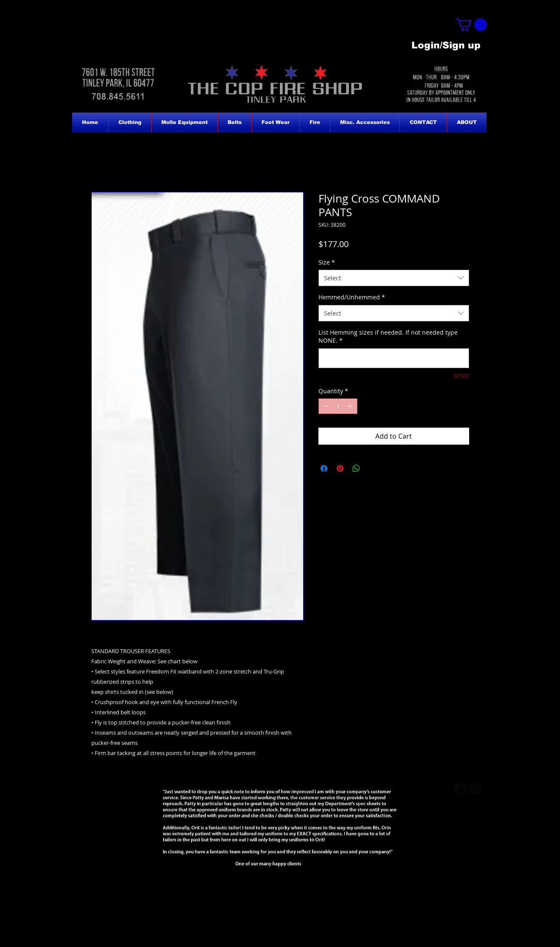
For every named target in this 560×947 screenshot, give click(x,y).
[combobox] (394, 278)
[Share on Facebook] (324, 468)
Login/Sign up (446, 45)
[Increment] (351, 406)
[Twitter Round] (461, 789)
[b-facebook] (446, 789)
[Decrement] (325, 406)
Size (327, 262)
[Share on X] (372, 468)
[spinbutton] (338, 406)
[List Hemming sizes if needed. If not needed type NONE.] (394, 358)
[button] (471, 25)
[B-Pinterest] (476, 789)
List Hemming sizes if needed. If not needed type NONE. (388, 337)
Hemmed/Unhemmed (352, 297)
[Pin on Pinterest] (340, 468)
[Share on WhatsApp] (356, 468)
